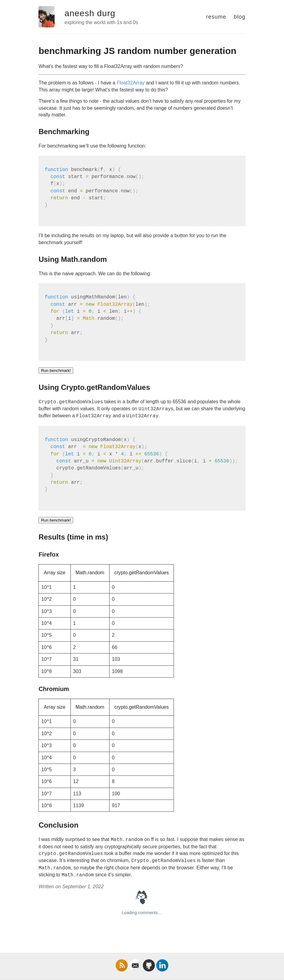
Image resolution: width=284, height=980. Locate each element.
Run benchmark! (56, 371)
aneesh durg (90, 13)
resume (216, 17)
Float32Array (131, 83)
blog (240, 17)
